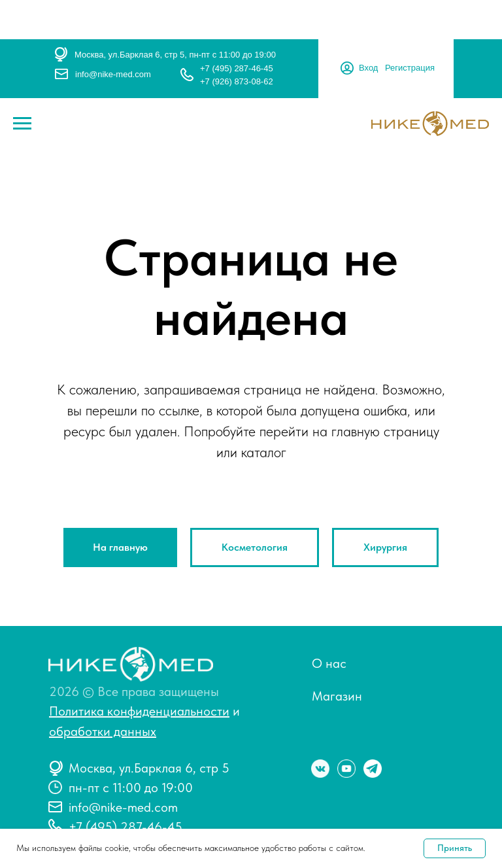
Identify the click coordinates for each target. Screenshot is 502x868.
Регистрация (410, 68)
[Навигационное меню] (22, 124)
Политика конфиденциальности (139, 711)
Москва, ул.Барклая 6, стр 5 (149, 768)
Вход (368, 68)
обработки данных (103, 731)
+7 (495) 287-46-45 (237, 68)
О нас (329, 663)
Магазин (337, 696)
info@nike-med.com (113, 74)
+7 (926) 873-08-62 (237, 81)
